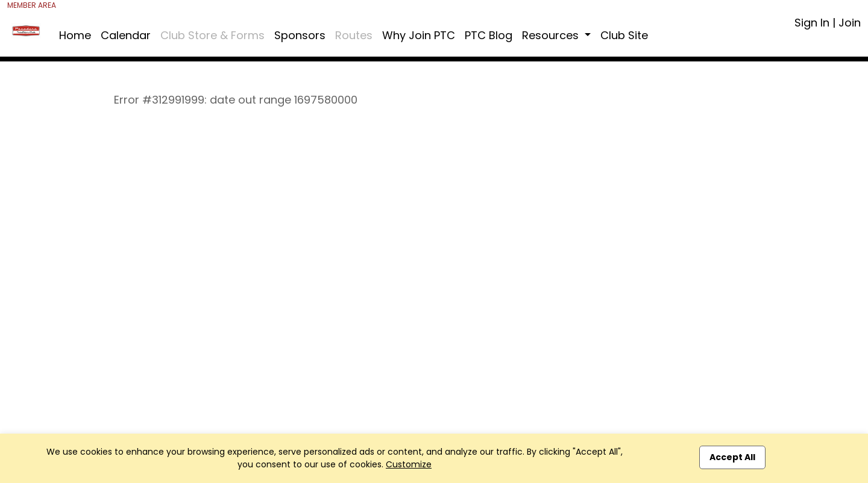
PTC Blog (489, 35)
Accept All (732, 457)
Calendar (126, 35)
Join (850, 23)
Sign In (812, 23)
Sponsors (300, 35)
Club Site (624, 35)
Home (75, 35)
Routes (354, 35)
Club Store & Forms (212, 35)
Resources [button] (552, 35)
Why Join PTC (419, 35)
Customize (409, 464)
